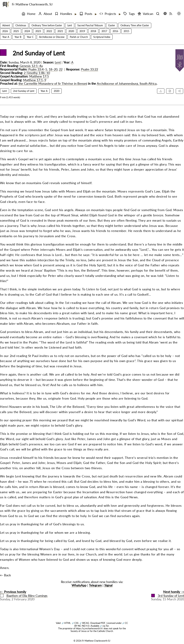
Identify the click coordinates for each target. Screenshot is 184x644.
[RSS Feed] (172, 14)
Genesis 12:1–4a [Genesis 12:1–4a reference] (31, 66)
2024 (27, 31)
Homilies (63, 14)
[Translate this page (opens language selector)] (165, 14)
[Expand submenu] (75, 14)
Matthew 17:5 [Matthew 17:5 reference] (39, 76)
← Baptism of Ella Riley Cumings (24, 594)
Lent (70, 25)
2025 (16, 31)
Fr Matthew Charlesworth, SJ (32, 4)
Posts (86, 14)
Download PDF (98, 623)
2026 (5, 31)
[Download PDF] (161, 91)
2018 (93, 31)
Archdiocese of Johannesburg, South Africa (127, 84)
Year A (6, 37)
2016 (115, 31)
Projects (108, 14)
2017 (104, 31)
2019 (82, 31)
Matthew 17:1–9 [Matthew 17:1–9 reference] (35, 80)
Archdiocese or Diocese (52, 37)
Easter (112, 25)
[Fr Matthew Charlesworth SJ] (6, 4)
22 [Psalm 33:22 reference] (61, 69)
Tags (129, 14)
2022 (49, 31)
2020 (71, 31)
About (45, 14)
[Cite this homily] (170, 91)
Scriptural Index (102, 37)
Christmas (21, 25)
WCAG (84, 623)
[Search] (159, 14)
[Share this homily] (179, 91)
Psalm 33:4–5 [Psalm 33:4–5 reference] (38, 69)
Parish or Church (79, 37)
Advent (6, 25)
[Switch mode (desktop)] (180, 14)
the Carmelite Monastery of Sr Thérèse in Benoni (53, 84)
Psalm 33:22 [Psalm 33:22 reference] (90, 69)
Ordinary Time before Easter (47, 25)
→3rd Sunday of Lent (168, 594)
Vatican (145, 14)
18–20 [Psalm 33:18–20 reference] (53, 69)
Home (29, 14)
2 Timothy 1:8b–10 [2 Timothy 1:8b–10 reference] (37, 73)
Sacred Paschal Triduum (90, 25)
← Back (5, 575)
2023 (38, 31)
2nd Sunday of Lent (24, 91)
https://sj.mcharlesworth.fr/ (89, 628)
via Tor (104, 626)
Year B (18, 37)
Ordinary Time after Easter (135, 25)
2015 (126, 31)
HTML (66, 623)
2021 (60, 31)
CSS (75, 623)
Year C (30, 37)
